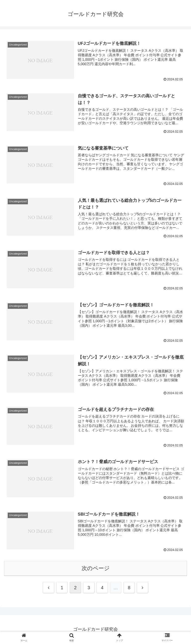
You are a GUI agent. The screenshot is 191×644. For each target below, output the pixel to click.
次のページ (96, 568)
